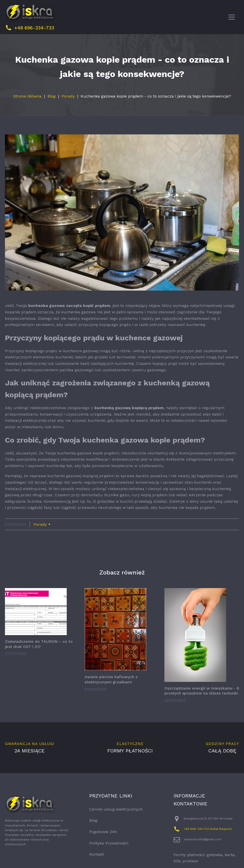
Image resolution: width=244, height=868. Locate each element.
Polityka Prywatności (109, 856)
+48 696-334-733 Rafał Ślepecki (208, 841)
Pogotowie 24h (103, 844)
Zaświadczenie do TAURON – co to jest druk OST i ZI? (39, 656)
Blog (52, 109)
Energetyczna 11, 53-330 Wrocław (208, 831)
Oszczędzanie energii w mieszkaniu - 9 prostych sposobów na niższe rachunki (202, 703)
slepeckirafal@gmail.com (202, 852)
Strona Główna (27, 109)
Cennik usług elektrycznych (116, 822)
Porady (68, 109)
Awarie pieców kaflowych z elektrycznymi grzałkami (111, 692)
